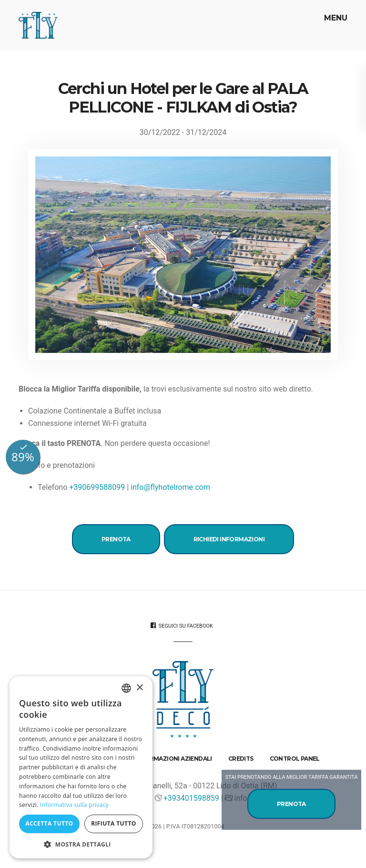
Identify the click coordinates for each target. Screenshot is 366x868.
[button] (81, 844)
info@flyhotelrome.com (170, 487)
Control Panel (295, 759)
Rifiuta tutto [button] (114, 823)
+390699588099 (97, 487)
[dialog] (81, 767)
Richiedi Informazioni (229, 539)
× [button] (139, 688)
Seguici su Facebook (182, 626)
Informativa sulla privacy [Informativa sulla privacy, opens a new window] (74, 805)
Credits (241, 759)
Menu (335, 18)
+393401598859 (191, 798)
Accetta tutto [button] (49, 823)
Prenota (116, 539)
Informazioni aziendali (173, 759)
